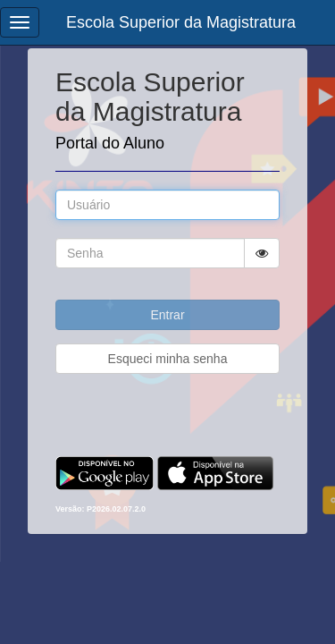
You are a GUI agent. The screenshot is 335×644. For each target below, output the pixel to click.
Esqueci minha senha (168, 359)
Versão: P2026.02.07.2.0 (100, 509)
